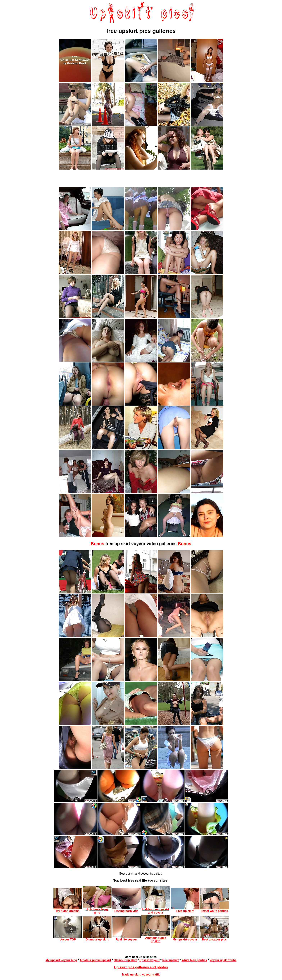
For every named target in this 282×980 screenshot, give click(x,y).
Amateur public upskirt (95, 960)
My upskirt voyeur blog (61, 960)
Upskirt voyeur (149, 960)
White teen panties (194, 960)
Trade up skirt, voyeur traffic (141, 975)
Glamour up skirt (125, 960)
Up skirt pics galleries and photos (141, 967)
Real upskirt (171, 960)
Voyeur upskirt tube (223, 960)
